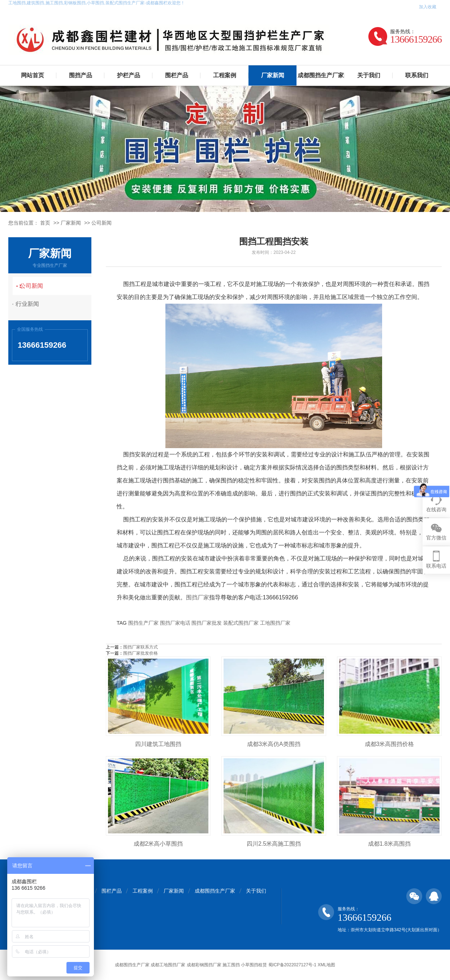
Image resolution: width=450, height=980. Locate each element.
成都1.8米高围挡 (389, 844)
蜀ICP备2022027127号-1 (292, 965)
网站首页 (33, 75)
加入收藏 (428, 7)
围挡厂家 (198, 597)
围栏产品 (177, 75)
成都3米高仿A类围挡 (274, 744)
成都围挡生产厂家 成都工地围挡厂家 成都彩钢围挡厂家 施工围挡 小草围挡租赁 (191, 965)
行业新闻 (32, 304)
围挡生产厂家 (143, 623)
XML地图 (326, 965)
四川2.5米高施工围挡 (274, 844)
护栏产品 (129, 75)
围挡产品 (81, 75)
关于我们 (369, 75)
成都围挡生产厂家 (321, 75)
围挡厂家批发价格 (140, 653)
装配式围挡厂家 (241, 623)
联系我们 (417, 75)
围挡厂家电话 (175, 623)
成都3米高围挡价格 (390, 744)
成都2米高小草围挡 (158, 844)
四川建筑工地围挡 (158, 744)
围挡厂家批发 (207, 623)
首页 (45, 223)
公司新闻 (101, 223)
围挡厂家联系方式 (140, 647)
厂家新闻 (273, 75)
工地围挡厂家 (275, 623)
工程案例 (225, 75)
